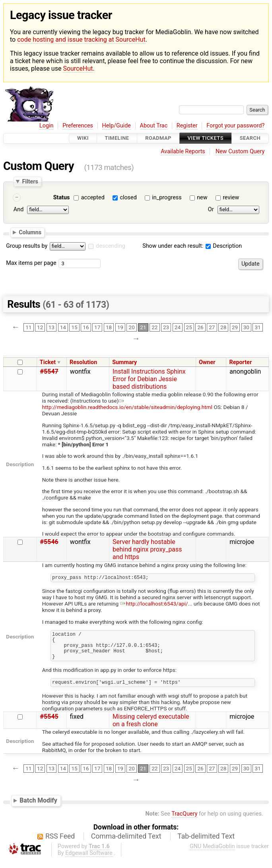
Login (47, 126)
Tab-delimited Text (206, 845)
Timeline (117, 138)
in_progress (167, 198)
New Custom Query (240, 151)
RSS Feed (60, 845)
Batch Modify (38, 809)
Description (224, 246)
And (18, 210)
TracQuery (184, 822)
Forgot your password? (235, 126)
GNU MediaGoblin (212, 855)
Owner (207, 362)
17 (97, 328)
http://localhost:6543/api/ (154, 605)
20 (132, 328)
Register (187, 126)
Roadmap (158, 138)
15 (74, 328)
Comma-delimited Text (126, 845)
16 (86, 328)
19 (120, 328)
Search (250, 138)
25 (189, 328)
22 (154, 328)
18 (109, 328)
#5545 (49, 725)
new (202, 198)
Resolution (83, 362)
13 (51, 328)
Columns (30, 232)
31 (257, 328)
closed (128, 198)
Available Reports (183, 151)
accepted (93, 198)
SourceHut (78, 68)
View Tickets (206, 138)
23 (166, 328)
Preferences (78, 126)
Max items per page (31, 263)
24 (178, 328)
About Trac (154, 126)
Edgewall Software (89, 861)
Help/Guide (117, 126)
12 (40, 328)
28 (223, 328)
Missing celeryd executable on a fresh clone (151, 729)
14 (63, 328)
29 (235, 328)
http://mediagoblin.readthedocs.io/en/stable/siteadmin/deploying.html (127, 404)
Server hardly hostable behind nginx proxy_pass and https (147, 549)
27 (212, 328)
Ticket (48, 362)
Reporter (240, 362)
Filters (30, 181)
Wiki (83, 138)
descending (111, 246)
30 (246, 328)
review (231, 198)
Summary (124, 362)
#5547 (49, 371)
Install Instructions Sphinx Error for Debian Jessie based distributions (149, 379)
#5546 (49, 542)
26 (200, 328)
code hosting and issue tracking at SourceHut (81, 40)
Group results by (27, 246)
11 (28, 328)
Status (62, 198)
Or (211, 210)
